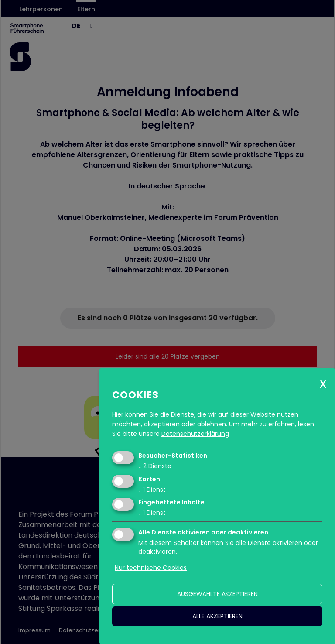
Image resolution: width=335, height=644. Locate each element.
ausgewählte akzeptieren (217, 594)
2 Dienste (155, 466)
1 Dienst (152, 490)
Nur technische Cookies (151, 568)
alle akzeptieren (217, 616)
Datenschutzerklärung (195, 434)
